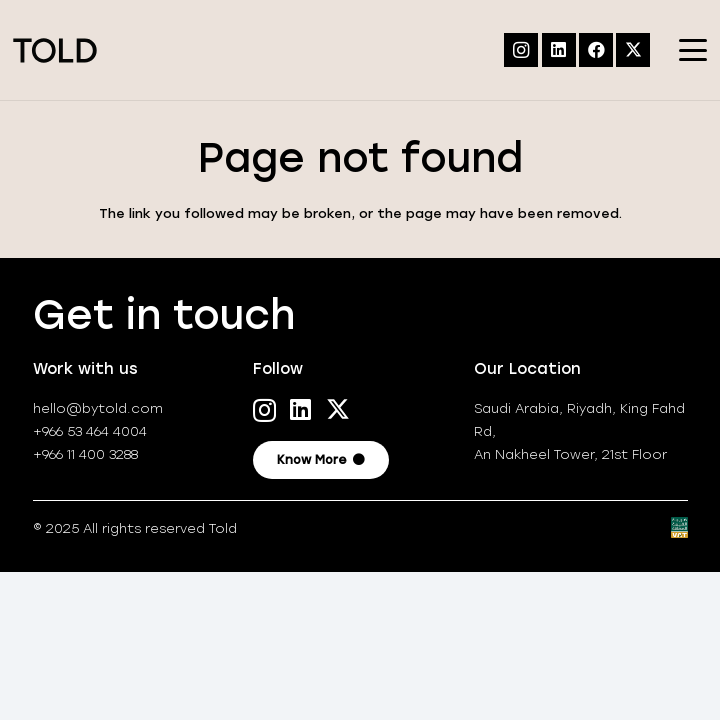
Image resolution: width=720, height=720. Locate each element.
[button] (693, 50)
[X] (633, 50)
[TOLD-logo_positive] (55, 50)
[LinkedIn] (559, 50)
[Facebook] (596, 50)
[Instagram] (521, 50)
